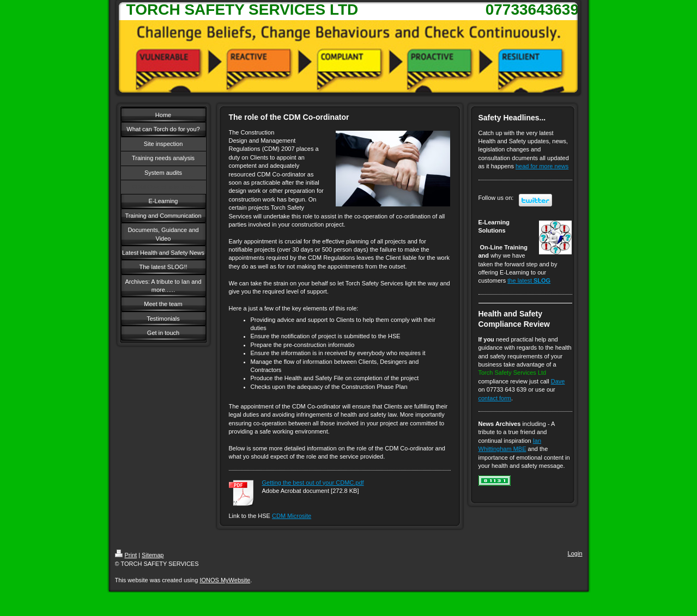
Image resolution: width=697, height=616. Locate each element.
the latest (529, 280)
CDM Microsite (292, 516)
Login (575, 553)
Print (126, 555)
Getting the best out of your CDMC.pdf (313, 483)
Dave (558, 381)
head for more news (542, 166)
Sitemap (153, 555)
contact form (495, 398)
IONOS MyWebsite (225, 580)
